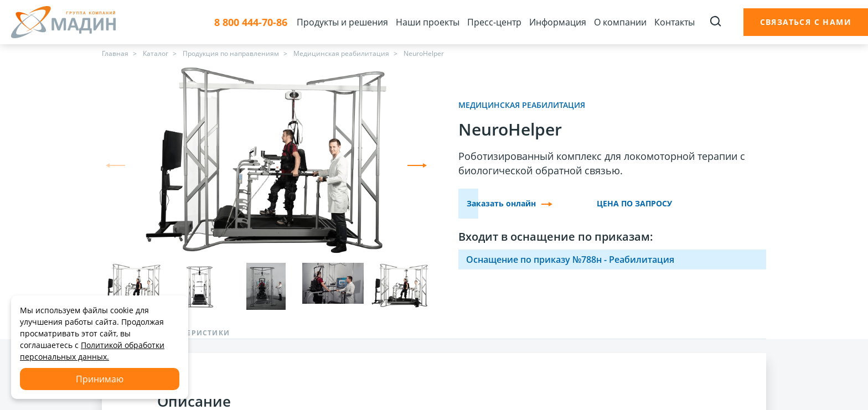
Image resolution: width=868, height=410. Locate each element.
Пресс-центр (494, 22)
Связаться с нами (806, 22)
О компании (620, 22)
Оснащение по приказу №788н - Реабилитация (570, 260)
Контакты (675, 22)
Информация (558, 22)
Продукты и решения (342, 22)
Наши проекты (428, 22)
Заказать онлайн (510, 203)
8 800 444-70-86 (251, 22)
